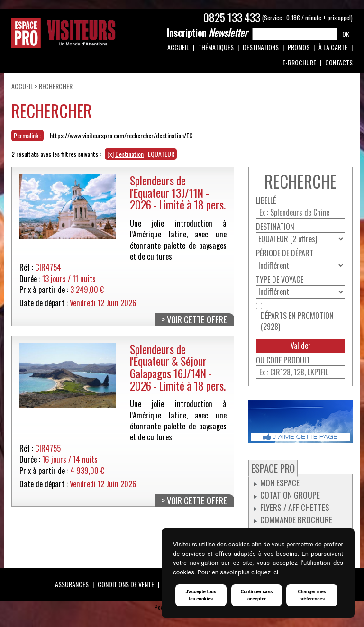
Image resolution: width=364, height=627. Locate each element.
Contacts (339, 62)
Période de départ (285, 253)
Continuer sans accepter (257, 595)
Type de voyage (280, 280)
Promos (299, 47)
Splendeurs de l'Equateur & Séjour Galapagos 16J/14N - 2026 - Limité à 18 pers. (178, 367)
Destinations (261, 47)
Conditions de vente (126, 584)
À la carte (333, 47)
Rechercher (56, 86)
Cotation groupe (290, 495)
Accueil (178, 47)
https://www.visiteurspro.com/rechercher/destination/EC (121, 135)
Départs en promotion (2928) (297, 321)
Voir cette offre (197, 319)
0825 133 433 (232, 18)
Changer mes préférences (312, 595)
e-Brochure (299, 62)
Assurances (72, 584)
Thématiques (216, 47)
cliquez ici (265, 572)
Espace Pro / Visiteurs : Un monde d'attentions (64, 33)
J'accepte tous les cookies (201, 595)
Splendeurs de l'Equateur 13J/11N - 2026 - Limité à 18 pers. (178, 192)
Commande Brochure (296, 519)
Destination (275, 227)
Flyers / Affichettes (295, 507)
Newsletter (207, 33)
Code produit (288, 360)
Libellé (266, 201)
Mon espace (280, 482)
